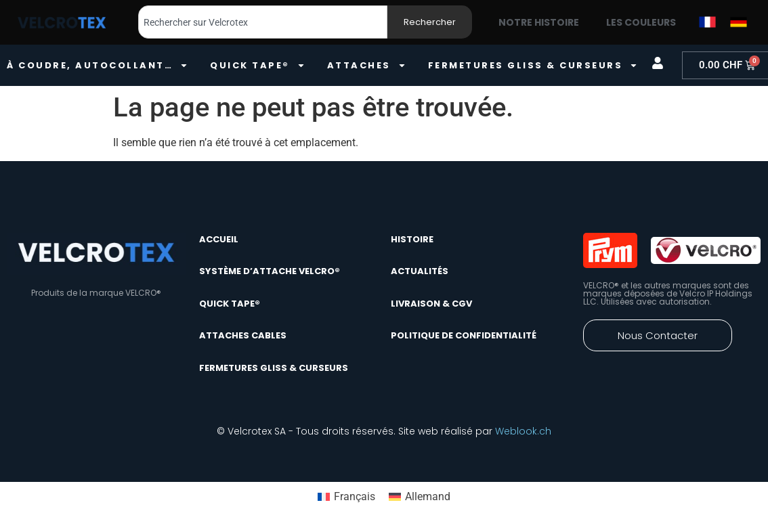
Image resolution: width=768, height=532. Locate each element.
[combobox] (262, 22)
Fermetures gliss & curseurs (533, 65)
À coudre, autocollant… (98, 65)
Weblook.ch (523, 431)
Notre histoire (539, 22)
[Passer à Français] (346, 497)
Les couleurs (641, 22)
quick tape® (258, 65)
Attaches (367, 65)
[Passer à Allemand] (420, 497)
